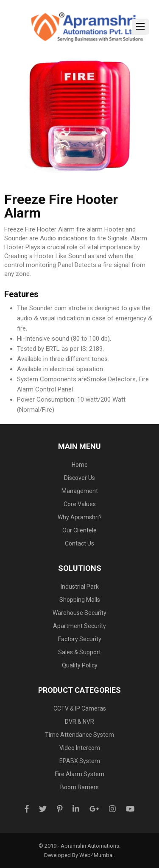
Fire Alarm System (79, 774)
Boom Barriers (79, 787)
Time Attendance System (79, 735)
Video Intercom (80, 748)
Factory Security (80, 639)
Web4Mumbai (96, 855)
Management (80, 491)
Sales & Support (79, 652)
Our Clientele (79, 530)
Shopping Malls (80, 600)
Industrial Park (80, 587)
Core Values (80, 504)
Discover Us (79, 478)
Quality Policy (80, 665)
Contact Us (79, 543)
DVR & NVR (79, 722)
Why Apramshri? (80, 517)
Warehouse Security (79, 613)
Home (80, 465)
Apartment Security (79, 626)
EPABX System (80, 761)
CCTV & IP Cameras (80, 708)
